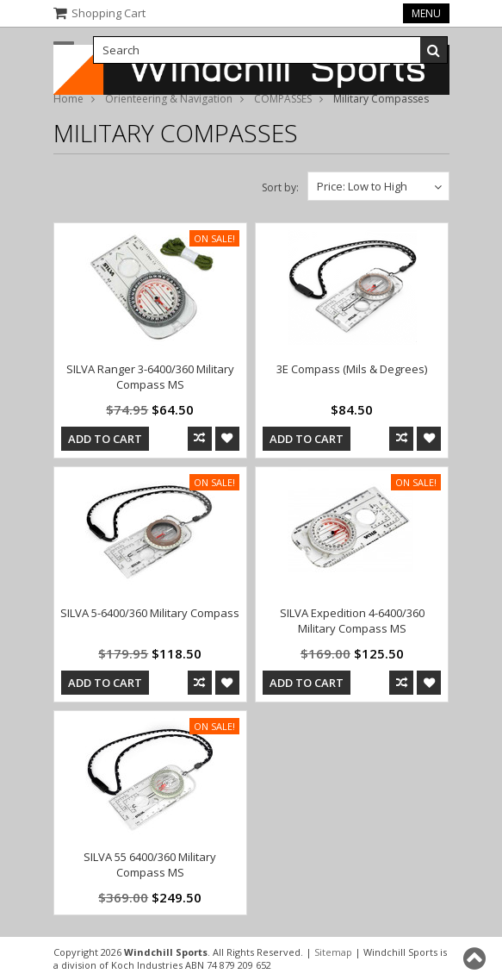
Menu (426, 13)
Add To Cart (105, 439)
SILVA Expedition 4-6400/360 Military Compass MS (352, 621)
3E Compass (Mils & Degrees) (352, 369)
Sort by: (280, 187)
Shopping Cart (108, 13)
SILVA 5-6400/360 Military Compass (150, 613)
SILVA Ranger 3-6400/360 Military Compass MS (150, 377)
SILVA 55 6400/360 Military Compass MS (150, 865)
